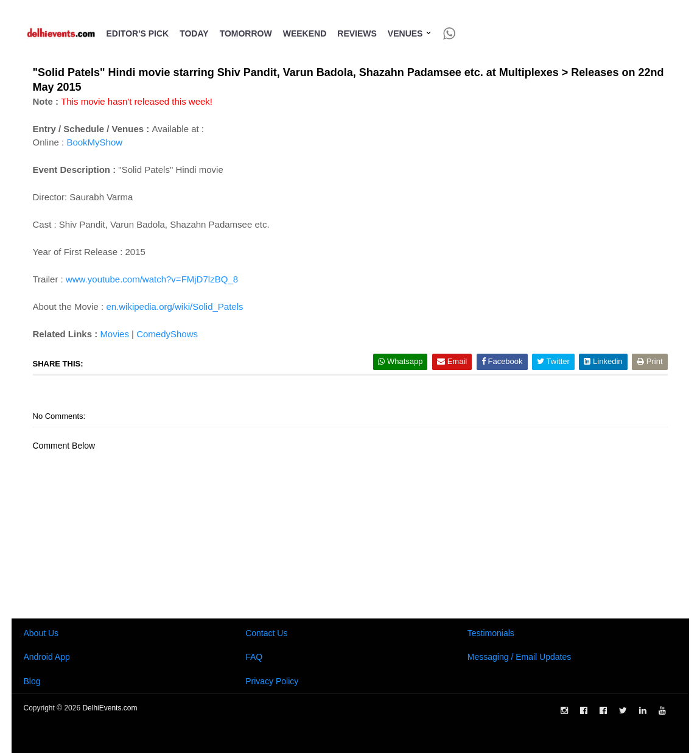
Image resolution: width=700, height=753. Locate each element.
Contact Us (266, 633)
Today (194, 33)
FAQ (254, 657)
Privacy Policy (272, 681)
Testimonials (491, 633)
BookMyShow (94, 142)
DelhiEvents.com (110, 708)
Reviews (357, 33)
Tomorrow (246, 33)
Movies (114, 334)
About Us (41, 633)
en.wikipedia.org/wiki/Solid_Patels (174, 306)
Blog (32, 681)
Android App (47, 657)
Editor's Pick (138, 33)
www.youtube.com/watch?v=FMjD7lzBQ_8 (152, 279)
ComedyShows (167, 334)
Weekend (305, 33)
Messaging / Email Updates (519, 657)
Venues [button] (410, 33)
